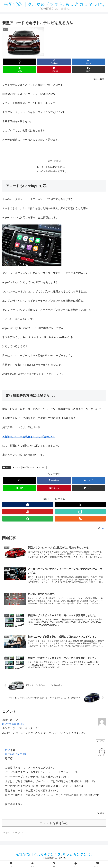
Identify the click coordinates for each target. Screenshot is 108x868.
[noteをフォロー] (80, 512)
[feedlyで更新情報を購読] (28, 519)
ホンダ (16, 468)
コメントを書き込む (54, 825)
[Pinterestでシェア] (54, 69)
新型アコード (28, 468)
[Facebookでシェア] (54, 62)
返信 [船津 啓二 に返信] (101, 743)
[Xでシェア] (20, 62)
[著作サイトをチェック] (28, 505)
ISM (7, 752)
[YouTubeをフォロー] (28, 512)
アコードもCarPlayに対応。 (52, 167)
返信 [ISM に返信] (101, 815)
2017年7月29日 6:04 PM (13, 726)
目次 (50, 161)
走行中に (41, 468)
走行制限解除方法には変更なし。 (55, 172)
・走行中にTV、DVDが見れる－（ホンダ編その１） (29, 437)
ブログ (7, 468)
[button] (88, 69)
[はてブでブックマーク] (88, 62)
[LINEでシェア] (20, 69)
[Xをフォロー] (80, 505)
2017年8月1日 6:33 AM (15, 756)
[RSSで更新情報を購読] (80, 519)
